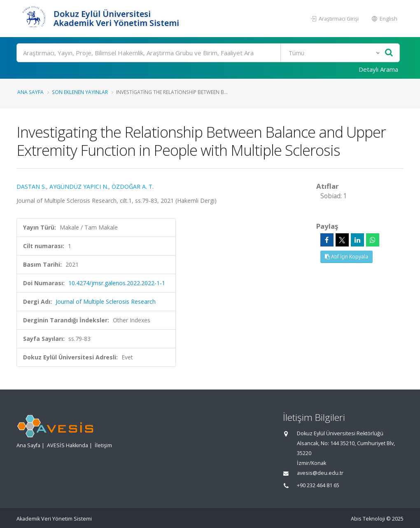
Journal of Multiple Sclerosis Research (106, 302)
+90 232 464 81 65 (318, 485)
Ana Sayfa (30, 92)
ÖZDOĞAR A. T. (133, 187)
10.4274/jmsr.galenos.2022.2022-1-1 (117, 283)
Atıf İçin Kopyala (346, 257)
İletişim (103, 445)
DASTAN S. (31, 187)
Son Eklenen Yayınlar (80, 92)
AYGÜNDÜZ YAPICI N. (79, 187)
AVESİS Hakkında (68, 445)
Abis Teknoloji (368, 519)
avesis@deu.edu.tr (320, 473)
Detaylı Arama (378, 69)
